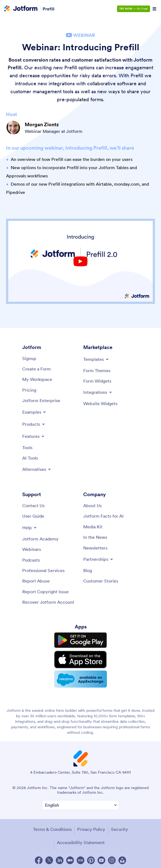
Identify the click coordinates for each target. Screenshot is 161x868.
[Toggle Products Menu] (34, 424)
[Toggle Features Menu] (34, 436)
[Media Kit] (93, 527)
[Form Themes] (97, 370)
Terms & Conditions (52, 828)
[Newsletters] (95, 548)
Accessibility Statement (81, 841)
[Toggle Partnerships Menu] (98, 559)
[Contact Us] (33, 506)
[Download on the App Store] (80, 658)
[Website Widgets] (100, 403)
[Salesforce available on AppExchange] (80, 678)
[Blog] (88, 570)
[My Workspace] (37, 379)
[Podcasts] (31, 560)
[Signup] (29, 358)
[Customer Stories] (101, 581)
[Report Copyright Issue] (45, 592)
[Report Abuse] (36, 581)
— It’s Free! (134, 9)
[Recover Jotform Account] (48, 602)
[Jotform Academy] (40, 539)
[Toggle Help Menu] (30, 528)
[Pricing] (29, 390)
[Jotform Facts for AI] (103, 516)
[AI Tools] (30, 458)
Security (120, 828)
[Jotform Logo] (21, 9)
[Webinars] (32, 549)
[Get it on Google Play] (80, 640)
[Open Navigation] (154, 9)
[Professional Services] (43, 570)
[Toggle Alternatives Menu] (37, 469)
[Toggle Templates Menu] (96, 359)
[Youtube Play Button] (81, 261)
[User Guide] (33, 516)
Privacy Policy (91, 828)
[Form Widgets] (97, 381)
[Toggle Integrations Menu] (98, 392)
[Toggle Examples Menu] (34, 412)
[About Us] (92, 506)
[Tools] (27, 447)
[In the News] (95, 537)
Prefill (48, 9)
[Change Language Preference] (80, 803)
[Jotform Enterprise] (41, 400)
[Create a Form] (37, 369)
